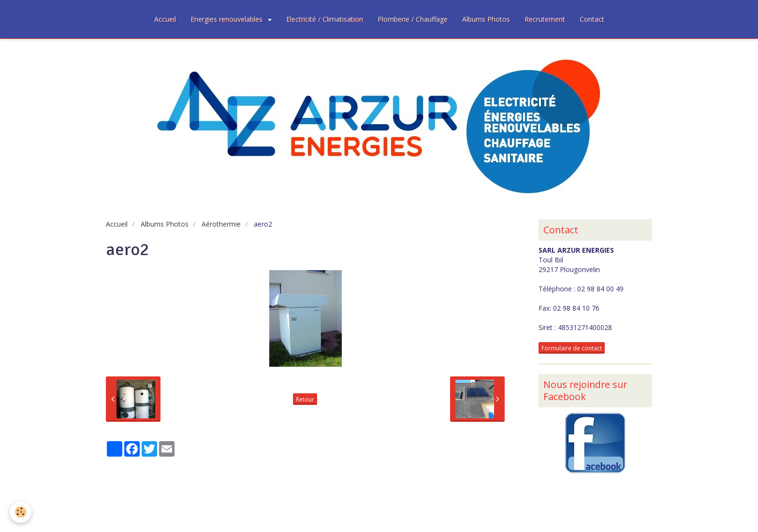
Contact (592, 19)
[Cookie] (21, 512)
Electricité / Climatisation (325, 19)
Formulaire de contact (572, 348)
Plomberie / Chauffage (413, 19)
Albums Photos (486, 19)
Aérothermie (221, 224)
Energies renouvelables (227, 19)
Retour (305, 399)
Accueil (165, 19)
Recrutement (545, 19)
